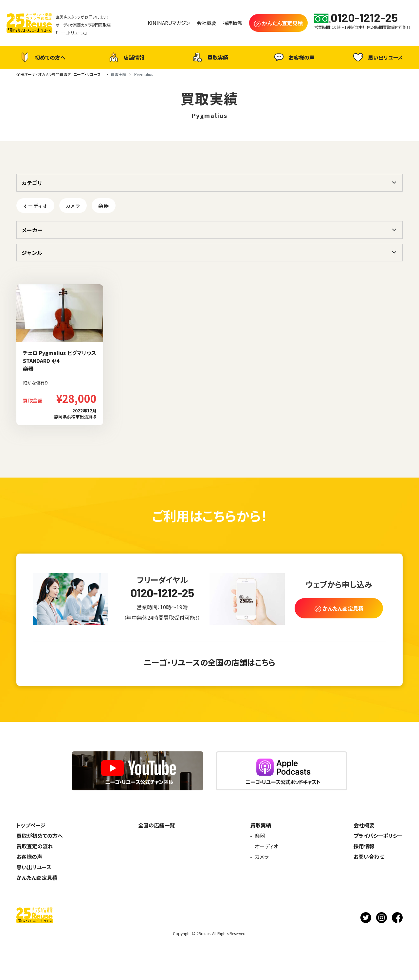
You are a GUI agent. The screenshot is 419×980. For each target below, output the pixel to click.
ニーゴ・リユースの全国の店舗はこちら (209, 662)
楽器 (104, 206)
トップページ (31, 825)
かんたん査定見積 (37, 877)
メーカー (32, 230)
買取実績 (209, 57)
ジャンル (32, 253)
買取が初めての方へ (40, 836)
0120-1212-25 (162, 593)
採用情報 (364, 846)
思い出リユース (377, 57)
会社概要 (364, 825)
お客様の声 (293, 57)
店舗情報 (126, 57)
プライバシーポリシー (378, 836)
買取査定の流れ (35, 846)
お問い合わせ (369, 857)
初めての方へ (42, 57)
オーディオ (35, 206)
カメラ (73, 206)
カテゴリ (32, 183)
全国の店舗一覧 (156, 825)
